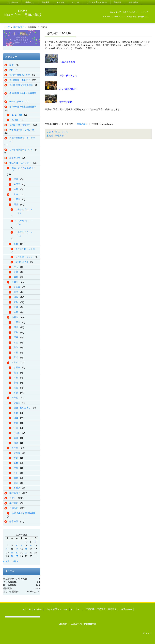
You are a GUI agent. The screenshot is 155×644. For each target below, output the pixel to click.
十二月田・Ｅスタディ (20, 163)
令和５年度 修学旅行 (20, 125)
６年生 (15, 448)
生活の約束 (133, 2)
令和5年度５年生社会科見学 (23, 107)
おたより (75, 2)
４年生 (15, 363)
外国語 (17, 184)
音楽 (16, 272)
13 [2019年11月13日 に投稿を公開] (17, 549)
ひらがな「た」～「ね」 (24, 223)
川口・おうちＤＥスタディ (24, 170)
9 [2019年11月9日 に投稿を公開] (31, 546)
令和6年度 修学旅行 (20, 80)
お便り (13, 498)
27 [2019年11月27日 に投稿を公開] (17, 556)
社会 (16, 342)
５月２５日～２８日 (25, 249)
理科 (16, 337)
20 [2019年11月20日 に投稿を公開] (17, 553)
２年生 (15, 282)
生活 (16, 267)
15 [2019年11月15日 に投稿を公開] (26, 549)
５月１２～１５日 (24, 257)
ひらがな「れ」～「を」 (24, 211)
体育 (16, 189)
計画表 (17, 199)
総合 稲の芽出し (22, 408)
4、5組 (15, 120)
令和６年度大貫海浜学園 (21, 85)
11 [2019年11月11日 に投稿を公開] (7, 549)
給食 (12, 65)
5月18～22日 (22, 262)
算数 (16, 244)
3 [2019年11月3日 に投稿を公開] (36, 542)
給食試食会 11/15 (57, 132)
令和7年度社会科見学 (20, 75)
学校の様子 (82, 124)
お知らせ (61, 2)
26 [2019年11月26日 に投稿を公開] (12, 556)
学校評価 (118, 2)
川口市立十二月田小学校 (20, 21)
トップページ (12, 2)
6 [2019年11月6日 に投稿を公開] (17, 546)
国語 (16, 204)
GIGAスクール (16, 102)
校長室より (30, 2)
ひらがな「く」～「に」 (24, 234)
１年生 (15, 194)
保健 (16, 179)
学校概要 (46, 2)
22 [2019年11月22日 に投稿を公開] (26, 553)
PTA (11, 70)
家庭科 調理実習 (56, 136)
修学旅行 (14, 521)
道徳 (16, 292)
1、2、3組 (17, 115)
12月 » (15, 561)
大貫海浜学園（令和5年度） (23, 130)
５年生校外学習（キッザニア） (22, 140)
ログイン (147, 633)
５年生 (15, 398)
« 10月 (6, 561)
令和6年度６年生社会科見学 (23, 93)
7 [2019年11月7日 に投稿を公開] (22, 546)
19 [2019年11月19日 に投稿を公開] (12, 553)
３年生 (15, 317)
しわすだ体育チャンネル (97, 2)
